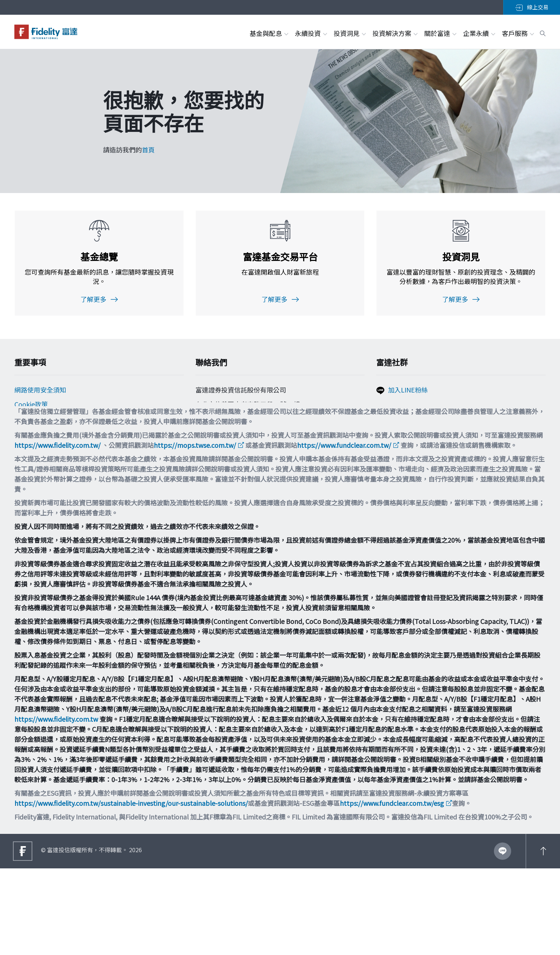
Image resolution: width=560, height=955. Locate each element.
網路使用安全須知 (40, 393)
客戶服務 (518, 33)
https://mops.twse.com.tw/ (195, 532)
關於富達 (440, 33)
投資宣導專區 (34, 450)
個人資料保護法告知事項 (50, 422)
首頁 (148, 150)
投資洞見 (350, 33)
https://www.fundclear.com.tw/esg (392, 890)
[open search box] (543, 32)
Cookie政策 (31, 407)
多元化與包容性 (37, 479)
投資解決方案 (395, 33)
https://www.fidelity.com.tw (56, 805)
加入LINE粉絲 (408, 393)
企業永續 (479, 33)
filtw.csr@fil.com (226, 458)
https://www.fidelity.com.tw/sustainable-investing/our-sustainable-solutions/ (131, 890)
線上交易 (532, 7)
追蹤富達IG (404, 423)
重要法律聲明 (34, 465)
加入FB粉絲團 (408, 408)
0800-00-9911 (220, 432)
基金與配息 (269, 33)
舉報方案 (27, 436)
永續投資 (311, 33)
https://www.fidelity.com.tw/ (57, 532)
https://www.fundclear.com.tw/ (344, 532)
